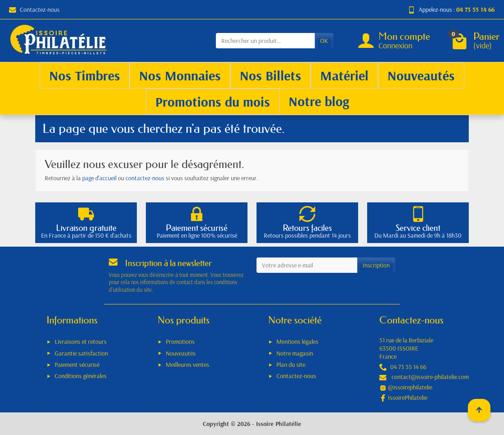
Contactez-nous (34, 9)
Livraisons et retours (81, 341)
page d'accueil (99, 178)
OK (324, 41)
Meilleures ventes (187, 365)
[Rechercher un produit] (265, 41)
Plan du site (291, 365)
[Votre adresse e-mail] (307, 265)
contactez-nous (145, 178)
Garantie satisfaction (81, 353)
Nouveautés (181, 353)
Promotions (180, 341)
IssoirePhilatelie (408, 398)
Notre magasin (295, 353)
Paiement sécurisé (77, 365)
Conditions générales (81, 376)
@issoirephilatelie (410, 387)
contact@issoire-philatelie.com (430, 377)
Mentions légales (297, 341)
